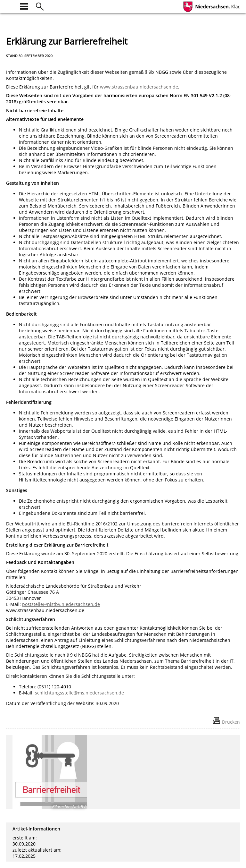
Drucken (231, 722)
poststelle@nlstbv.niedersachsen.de (61, 604)
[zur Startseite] (10, 6)
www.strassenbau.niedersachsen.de (139, 87)
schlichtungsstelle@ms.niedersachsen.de (79, 693)
